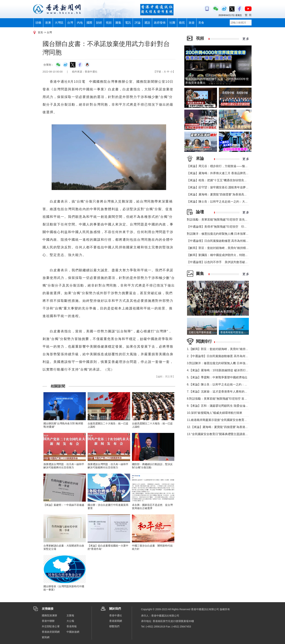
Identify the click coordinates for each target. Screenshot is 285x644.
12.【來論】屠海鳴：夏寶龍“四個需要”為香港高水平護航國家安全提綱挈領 (235, 427)
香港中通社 (116, 615)
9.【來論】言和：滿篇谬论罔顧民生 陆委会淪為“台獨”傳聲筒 (226, 406)
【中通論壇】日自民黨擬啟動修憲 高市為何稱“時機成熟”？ (225, 241)
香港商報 (72, 626)
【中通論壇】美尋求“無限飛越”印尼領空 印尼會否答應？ (224, 227)
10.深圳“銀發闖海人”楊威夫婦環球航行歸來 (215, 413)
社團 (172, 23)
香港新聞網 (116, 621)
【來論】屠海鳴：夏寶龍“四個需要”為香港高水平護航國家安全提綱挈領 (233, 194)
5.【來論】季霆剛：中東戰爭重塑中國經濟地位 (217, 377)
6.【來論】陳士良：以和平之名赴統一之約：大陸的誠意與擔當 (227, 384)
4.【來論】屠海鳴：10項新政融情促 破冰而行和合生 (221, 370)
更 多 (246, 39)
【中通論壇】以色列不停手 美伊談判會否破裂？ (219, 262)
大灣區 (59, 23)
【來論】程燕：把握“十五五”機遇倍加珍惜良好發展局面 (223, 180)
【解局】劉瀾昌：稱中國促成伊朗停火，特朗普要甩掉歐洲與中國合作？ (233, 255)
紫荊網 (46, 637)
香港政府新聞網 (51, 632)
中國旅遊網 (73, 632)
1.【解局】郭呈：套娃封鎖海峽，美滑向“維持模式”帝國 (222, 349)
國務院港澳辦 (49, 615)
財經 (99, 23)
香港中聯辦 (48, 621)
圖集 (118, 23)
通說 (147, 23)
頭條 (38, 23)
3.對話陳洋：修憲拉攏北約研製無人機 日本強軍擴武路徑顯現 (226, 363)
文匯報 (70, 615)
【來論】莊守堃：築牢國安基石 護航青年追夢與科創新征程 (225, 187)
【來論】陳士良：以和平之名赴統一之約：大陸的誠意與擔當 (226, 202)
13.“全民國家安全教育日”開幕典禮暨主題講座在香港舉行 (223, 434)
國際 (89, 23)
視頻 (109, 23)
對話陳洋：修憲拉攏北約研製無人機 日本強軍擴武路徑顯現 (225, 234)
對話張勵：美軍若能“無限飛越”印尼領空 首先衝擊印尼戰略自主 (227, 220)
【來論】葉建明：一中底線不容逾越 (64, 505)
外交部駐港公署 (51, 626)
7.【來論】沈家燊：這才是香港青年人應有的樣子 (219, 392)
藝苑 (182, 23)
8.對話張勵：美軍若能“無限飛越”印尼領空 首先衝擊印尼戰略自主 (229, 399)
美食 (201, 23)
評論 (138, 23)
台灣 (70, 23)
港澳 (48, 23)
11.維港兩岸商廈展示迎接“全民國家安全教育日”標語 (220, 420)
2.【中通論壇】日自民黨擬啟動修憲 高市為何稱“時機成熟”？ (226, 356)
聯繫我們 (114, 626)
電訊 (128, 23)
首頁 (40, 32)
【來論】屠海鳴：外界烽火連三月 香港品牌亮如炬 (219, 173)
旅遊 (192, 23)
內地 (80, 23)
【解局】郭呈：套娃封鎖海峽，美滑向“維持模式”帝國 (221, 248)
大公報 (70, 621)
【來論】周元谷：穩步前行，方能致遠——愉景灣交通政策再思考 (229, 166)
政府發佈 (160, 23)
